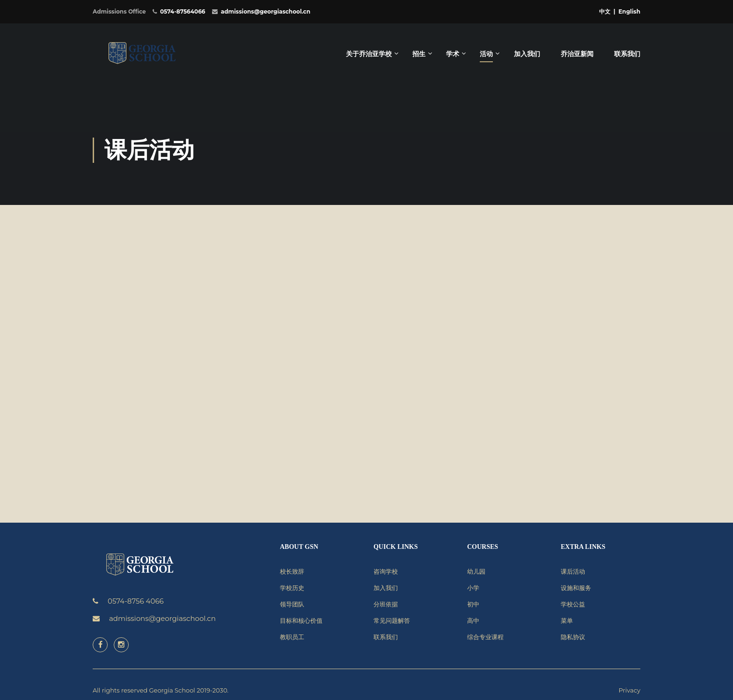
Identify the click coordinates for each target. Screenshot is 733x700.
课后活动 (573, 571)
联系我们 (627, 54)
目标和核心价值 (301, 620)
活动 (486, 54)
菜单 (567, 620)
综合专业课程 (485, 637)
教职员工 (292, 637)
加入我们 (527, 54)
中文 (605, 11)
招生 (419, 54)
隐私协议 (573, 637)
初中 (473, 604)
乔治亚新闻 (577, 54)
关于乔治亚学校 (369, 54)
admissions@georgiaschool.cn (266, 11)
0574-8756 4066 (136, 601)
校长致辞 (292, 571)
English (629, 11)
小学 (473, 588)
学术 (453, 54)
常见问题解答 (392, 620)
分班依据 (386, 604)
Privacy (630, 690)
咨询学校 (386, 571)
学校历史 (292, 588)
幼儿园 (476, 571)
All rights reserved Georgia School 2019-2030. (161, 690)
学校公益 (573, 604)
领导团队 (292, 604)
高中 (473, 620)
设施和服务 (576, 588)
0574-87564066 (183, 11)
